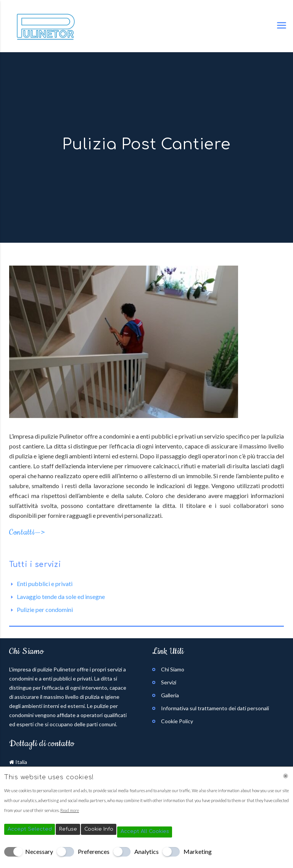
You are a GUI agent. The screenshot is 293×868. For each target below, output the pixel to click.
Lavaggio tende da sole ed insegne (61, 597)
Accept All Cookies (145, 831)
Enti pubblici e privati (45, 584)
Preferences (94, 851)
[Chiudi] (286, 776)
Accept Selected (30, 829)
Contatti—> (27, 532)
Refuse (68, 829)
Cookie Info (99, 829)
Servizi (169, 682)
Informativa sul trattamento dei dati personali (215, 708)
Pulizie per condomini (45, 609)
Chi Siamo (173, 669)
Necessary (39, 851)
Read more (70, 810)
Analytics (146, 851)
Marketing (198, 851)
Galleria (170, 695)
